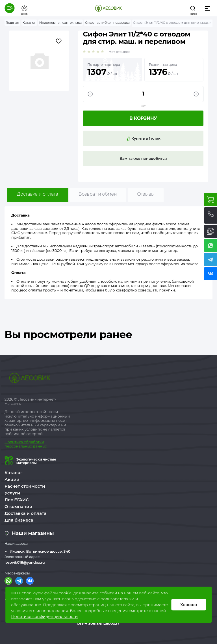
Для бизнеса (19, 520)
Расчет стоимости (25, 486)
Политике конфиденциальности (44, 617)
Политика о (15, 442)
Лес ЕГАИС (17, 500)
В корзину (143, 118)
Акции (12, 479)
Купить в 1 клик (143, 139)
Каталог (13, 473)
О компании (18, 506)
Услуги (12, 493)
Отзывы (146, 194)
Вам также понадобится (143, 158)
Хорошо (189, 605)
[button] (10, 8)
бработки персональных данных (26, 444)
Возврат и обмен (98, 194)
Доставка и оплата (38, 194)
